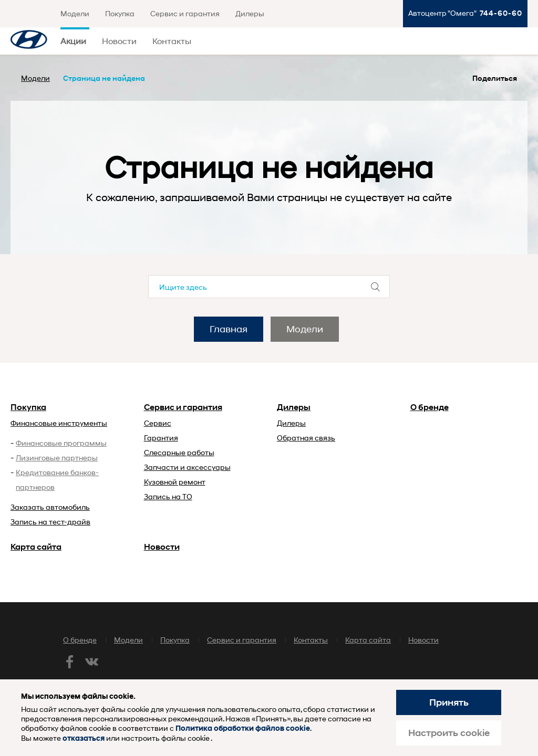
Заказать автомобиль (50, 507)
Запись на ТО (168, 496)
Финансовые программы (61, 443)
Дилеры (250, 13)
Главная (229, 329)
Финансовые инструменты (59, 423)
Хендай (29, 41)
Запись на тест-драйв (50, 522)
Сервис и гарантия (185, 13)
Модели (75, 13)
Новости (119, 41)
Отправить (375, 287)
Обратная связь (306, 438)
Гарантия (161, 438)
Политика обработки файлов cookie (243, 728)
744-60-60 (501, 13)
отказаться (84, 738)
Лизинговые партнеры (57, 458)
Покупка (120, 13)
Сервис (158, 423)
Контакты (172, 41)
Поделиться (495, 78)
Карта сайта (36, 547)
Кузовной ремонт (175, 482)
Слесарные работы (179, 452)
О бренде (430, 407)
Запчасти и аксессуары (187, 467)
